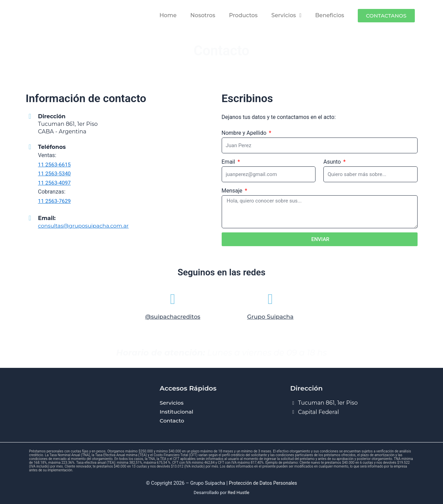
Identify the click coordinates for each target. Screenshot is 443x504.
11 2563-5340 (55, 173)
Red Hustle (239, 492)
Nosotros (203, 15)
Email (229, 162)
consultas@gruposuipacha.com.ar (85, 225)
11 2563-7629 (55, 201)
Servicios (286, 15)
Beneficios (330, 15)
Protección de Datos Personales (263, 484)
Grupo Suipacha (270, 319)
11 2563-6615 (55, 165)
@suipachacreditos (173, 319)
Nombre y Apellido (245, 133)
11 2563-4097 (55, 182)
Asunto (333, 162)
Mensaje (233, 191)
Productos (243, 15)
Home (168, 15)
